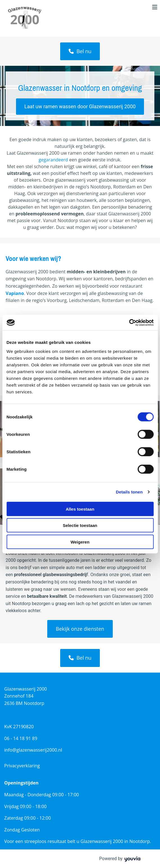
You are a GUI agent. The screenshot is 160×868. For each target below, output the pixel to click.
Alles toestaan (80, 509)
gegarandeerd (53, 160)
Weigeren (80, 542)
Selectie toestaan (80, 525)
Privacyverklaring (22, 766)
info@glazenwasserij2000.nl (33, 750)
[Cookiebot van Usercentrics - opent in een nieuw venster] (129, 323)
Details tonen (129, 492)
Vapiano (15, 293)
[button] (80, 51)
